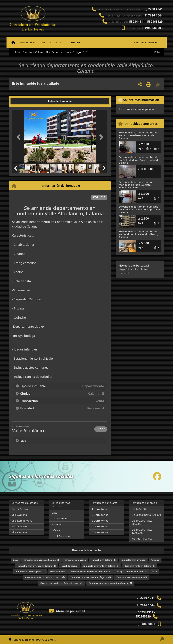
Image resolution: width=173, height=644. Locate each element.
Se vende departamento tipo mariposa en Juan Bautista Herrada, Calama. (136, 185)
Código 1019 (80, 52)
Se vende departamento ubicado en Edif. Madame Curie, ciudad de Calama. (139, 160)
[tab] (25, 101)
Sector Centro (20, 509)
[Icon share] (157, 476)
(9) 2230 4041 (153, 9)
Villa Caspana (20, 532)
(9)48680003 (154, 28)
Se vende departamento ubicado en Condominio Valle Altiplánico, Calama (138, 234)
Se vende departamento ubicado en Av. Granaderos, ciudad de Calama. (138, 135)
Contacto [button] (74, 43)
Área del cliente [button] (144, 43)
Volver (156, 52)
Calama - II (42, 52)
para (75, 560)
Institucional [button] (50, 43)
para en (41, 560)
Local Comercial (61, 536)
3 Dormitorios (100, 521)
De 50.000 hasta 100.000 (146, 515)
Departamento (60, 52)
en (104, 560)
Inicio (17, 52)
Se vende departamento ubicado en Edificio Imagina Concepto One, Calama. (140, 209)
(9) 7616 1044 (153, 15)
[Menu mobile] (13, 43)
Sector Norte (19, 526)
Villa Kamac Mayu (22, 521)
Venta (28, 52)
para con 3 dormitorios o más (45, 577)
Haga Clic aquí (127, 269)
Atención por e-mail (67, 611)
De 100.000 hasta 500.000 (142, 522)
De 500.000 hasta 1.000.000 (142, 531)
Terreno (56, 524)
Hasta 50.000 (140, 509)
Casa (55, 513)
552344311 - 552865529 (146, 22)
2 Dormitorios (100, 515)
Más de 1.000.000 (142, 539)
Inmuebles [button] (26, 43)
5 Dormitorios (100, 532)
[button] (19, 137)
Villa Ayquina (19, 515)
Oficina (56, 530)
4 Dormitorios (100, 526)
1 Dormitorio (99, 509)
